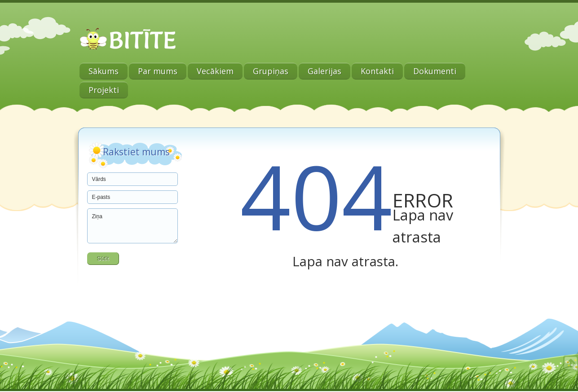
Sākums (104, 71)
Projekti (104, 90)
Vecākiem (215, 71)
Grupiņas (271, 71)
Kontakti (377, 71)
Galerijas (324, 71)
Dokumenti (435, 71)
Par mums (158, 71)
